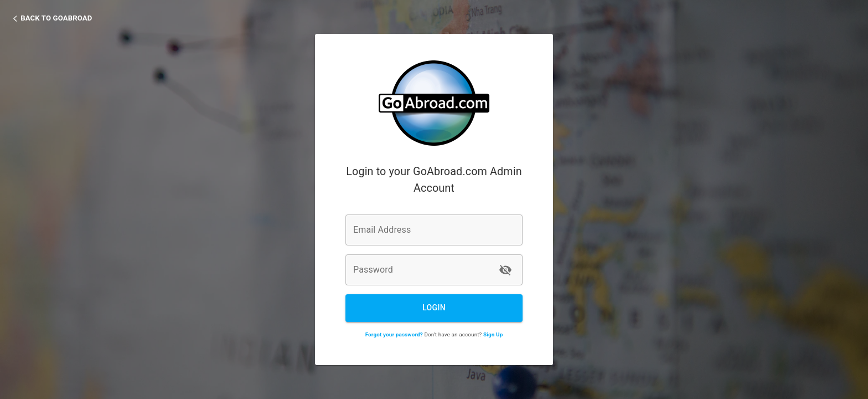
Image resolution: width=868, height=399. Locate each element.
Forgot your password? (394, 334)
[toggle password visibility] (505, 270)
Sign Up (493, 334)
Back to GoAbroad (56, 18)
